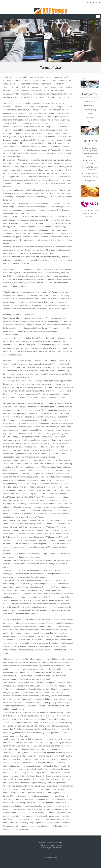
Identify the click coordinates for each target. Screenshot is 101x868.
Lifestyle (90, 114)
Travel (90, 122)
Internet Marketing (90, 110)
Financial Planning (90, 102)
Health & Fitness (90, 106)
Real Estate (90, 118)
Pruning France (90, 181)
